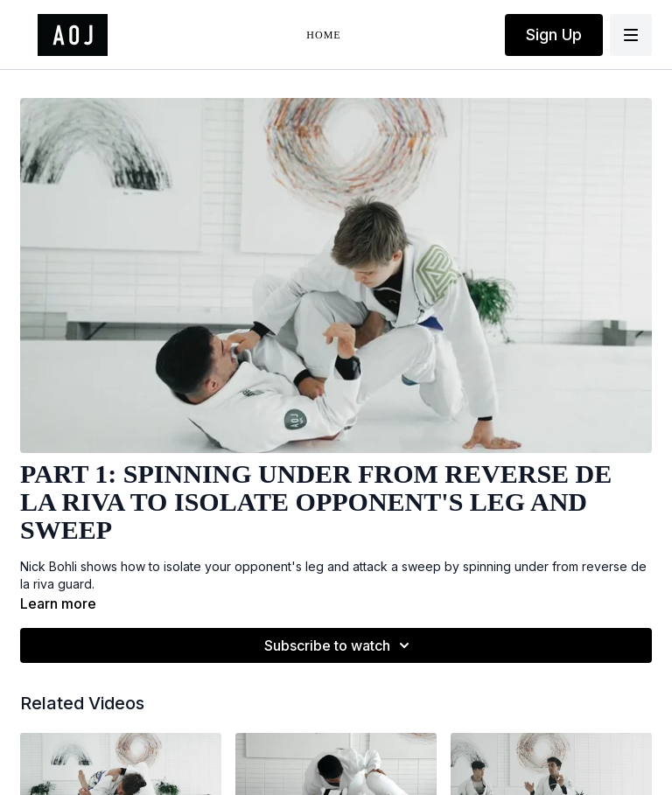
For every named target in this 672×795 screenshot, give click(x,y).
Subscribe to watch (339, 645)
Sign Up (554, 35)
